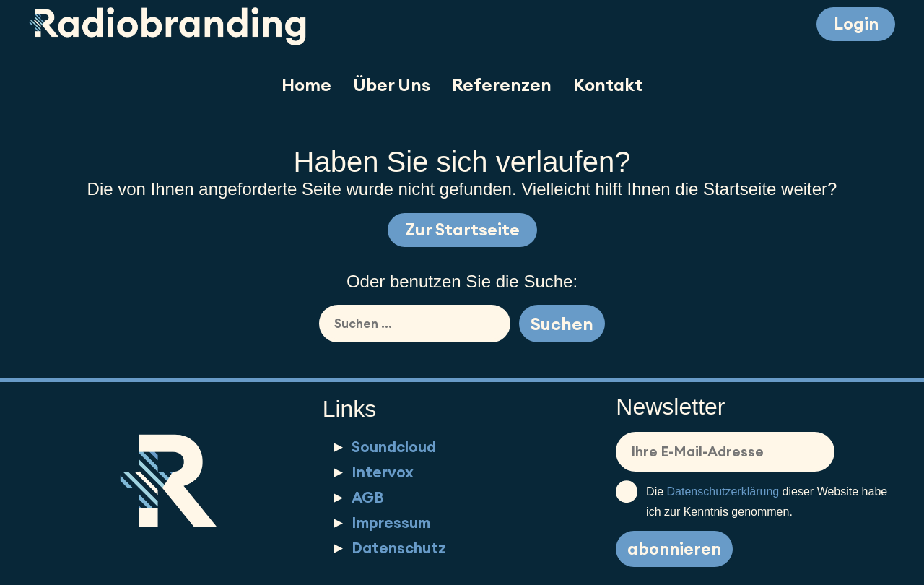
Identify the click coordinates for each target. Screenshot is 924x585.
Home (306, 84)
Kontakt (608, 84)
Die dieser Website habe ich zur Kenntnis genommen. (751, 500)
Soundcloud (394, 447)
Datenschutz (399, 548)
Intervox (383, 473)
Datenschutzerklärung (723, 492)
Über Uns (392, 84)
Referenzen (502, 84)
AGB (368, 497)
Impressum (391, 523)
